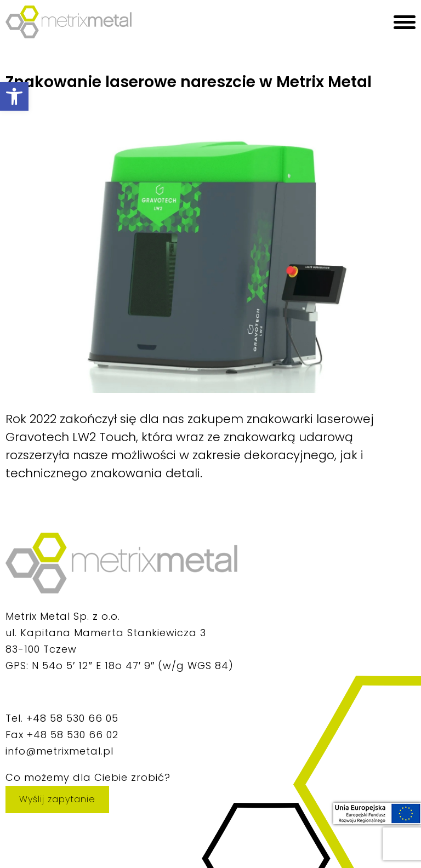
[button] (14, 96)
